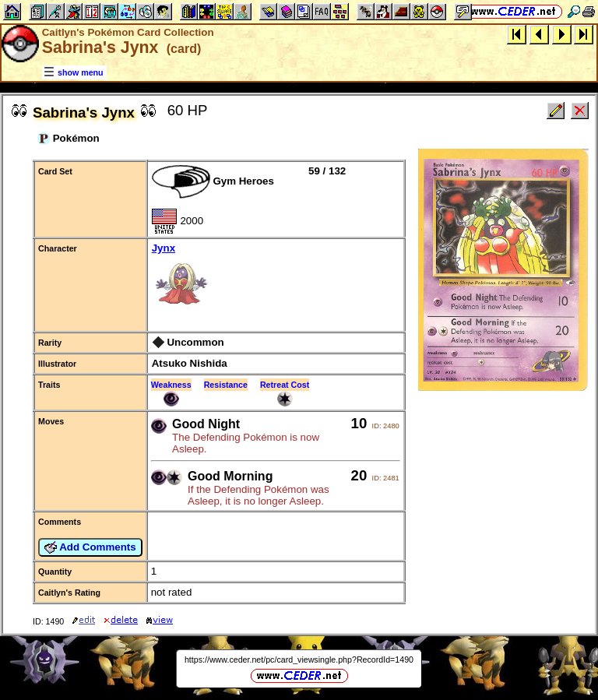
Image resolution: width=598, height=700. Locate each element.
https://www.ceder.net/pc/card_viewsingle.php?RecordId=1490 (299, 660)
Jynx (276, 279)
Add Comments (90, 547)
